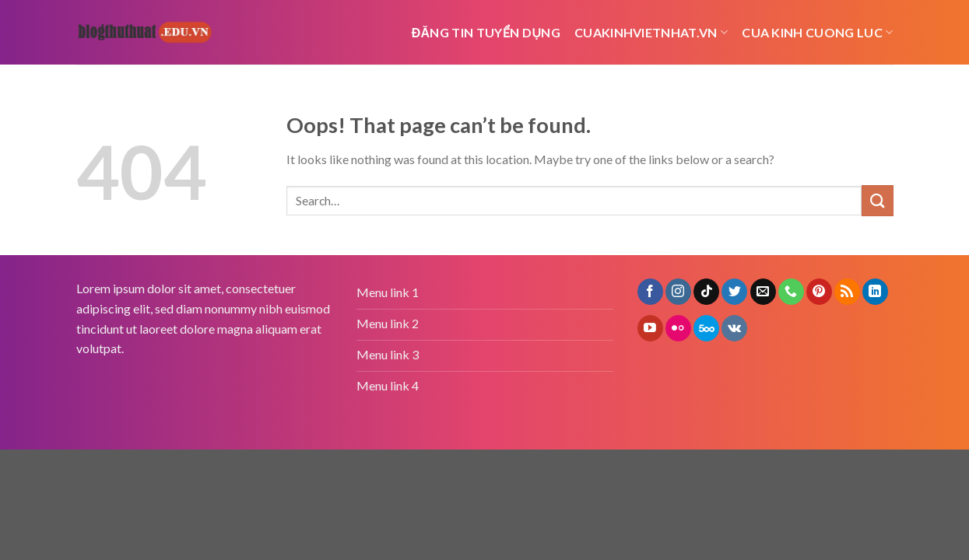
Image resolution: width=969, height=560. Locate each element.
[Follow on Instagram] (678, 292)
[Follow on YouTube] (650, 328)
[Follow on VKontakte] (734, 328)
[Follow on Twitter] (734, 292)
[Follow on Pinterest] (819, 292)
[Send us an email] (763, 292)
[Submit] (877, 200)
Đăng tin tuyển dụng (486, 32)
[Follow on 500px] (706, 328)
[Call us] (791, 292)
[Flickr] (678, 328)
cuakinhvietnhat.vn (651, 33)
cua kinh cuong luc (817, 33)
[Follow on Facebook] (650, 292)
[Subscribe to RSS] (847, 292)
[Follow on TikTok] (706, 292)
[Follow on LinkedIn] (875, 292)
